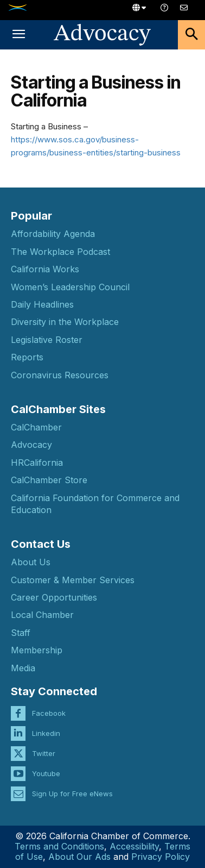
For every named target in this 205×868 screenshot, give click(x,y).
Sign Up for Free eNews (72, 794)
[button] (18, 35)
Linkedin (46, 733)
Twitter (44, 753)
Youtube (46, 773)
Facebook (49, 713)
